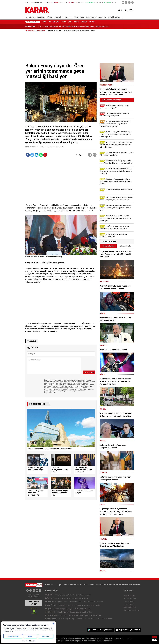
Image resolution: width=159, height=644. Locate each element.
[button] (77, 155)
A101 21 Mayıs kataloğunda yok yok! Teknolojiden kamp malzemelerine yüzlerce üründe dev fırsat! (73, 26)
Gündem (64, 615)
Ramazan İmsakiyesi (132, 610)
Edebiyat (84, 22)
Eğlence (88, 609)
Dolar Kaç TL (129, 604)
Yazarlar (41, 17)
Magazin (64, 609)
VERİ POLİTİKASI (115, 585)
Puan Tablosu (129, 601)
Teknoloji (50, 612)
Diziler (57, 609)
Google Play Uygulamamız (102, 630)
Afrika (86, 598)
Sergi (70, 22)
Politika (58, 595)
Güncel (32, 17)
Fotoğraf (56, 22)
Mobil (60, 612)
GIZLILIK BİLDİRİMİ (102, 585)
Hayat (82, 17)
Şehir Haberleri (130, 607)
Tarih (49, 22)
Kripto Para (67, 17)
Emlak (66, 602)
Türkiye (76, 595)
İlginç (87, 615)
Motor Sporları (89, 605)
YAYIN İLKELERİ (74, 585)
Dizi (69, 615)
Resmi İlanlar (114, 17)
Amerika (68, 598)
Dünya (49, 17)
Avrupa (75, 598)
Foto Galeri (51, 619)
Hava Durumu (129, 595)
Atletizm (79, 605)
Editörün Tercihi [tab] (125, 246)
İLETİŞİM (59, 585)
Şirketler (99, 602)
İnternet (66, 612)
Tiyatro (64, 22)
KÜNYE (65, 585)
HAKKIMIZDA (50, 585)
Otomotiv (73, 602)
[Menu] (122, 17)
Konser (76, 22)
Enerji (80, 602)
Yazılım (85, 612)
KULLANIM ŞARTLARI (87, 585)
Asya (81, 598)
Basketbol (63, 605)
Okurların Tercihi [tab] (108, 246)
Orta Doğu (59, 598)
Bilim (91, 612)
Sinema (92, 22)
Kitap (44, 22)
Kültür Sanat (33, 22)
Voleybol (71, 605)
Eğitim (88, 595)
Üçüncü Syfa (67, 595)
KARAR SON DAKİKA (34, 603)
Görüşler (102, 17)
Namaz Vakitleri (130, 598)
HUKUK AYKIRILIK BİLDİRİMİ (131, 585)
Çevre (82, 595)
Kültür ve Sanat (91, 619)
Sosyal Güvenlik (89, 602)
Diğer (98, 605)
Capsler (68, 619)
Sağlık (70, 609)
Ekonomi (57, 17)
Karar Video (91, 17)
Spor (76, 17)
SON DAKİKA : (31, 26)
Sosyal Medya (76, 612)
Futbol (55, 605)
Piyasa (60, 602)
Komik (81, 615)
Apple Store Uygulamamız (129, 630)
